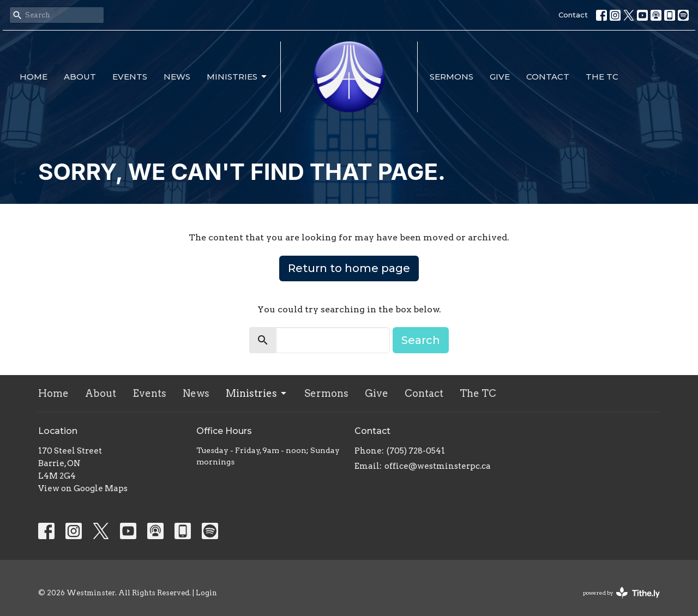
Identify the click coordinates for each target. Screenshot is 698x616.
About (80, 77)
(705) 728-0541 (416, 451)
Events (130, 77)
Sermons (452, 77)
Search (421, 340)
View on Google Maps (83, 488)
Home (34, 77)
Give (500, 77)
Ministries (237, 77)
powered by (621, 593)
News (177, 77)
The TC (602, 77)
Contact (573, 15)
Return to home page (349, 268)
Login (206, 593)
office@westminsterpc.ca (438, 466)
